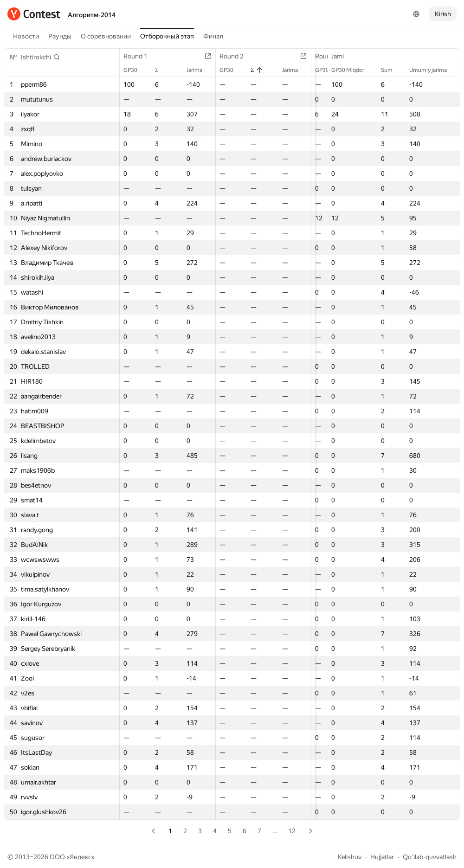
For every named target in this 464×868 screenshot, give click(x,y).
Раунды (60, 36)
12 (292, 831)
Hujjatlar (382, 857)
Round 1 (140, 56)
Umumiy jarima (433, 70)
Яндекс (81, 857)
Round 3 (321, 56)
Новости (26, 36)
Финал (213, 36)
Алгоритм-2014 (92, 15)
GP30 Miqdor (352, 70)
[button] (41, 57)
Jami (342, 56)
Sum (391, 70)
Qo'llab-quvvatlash (430, 857)
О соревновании (106, 36)
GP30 (135, 70)
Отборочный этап (167, 36)
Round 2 (231, 56)
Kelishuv (350, 857)
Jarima (193, 70)
